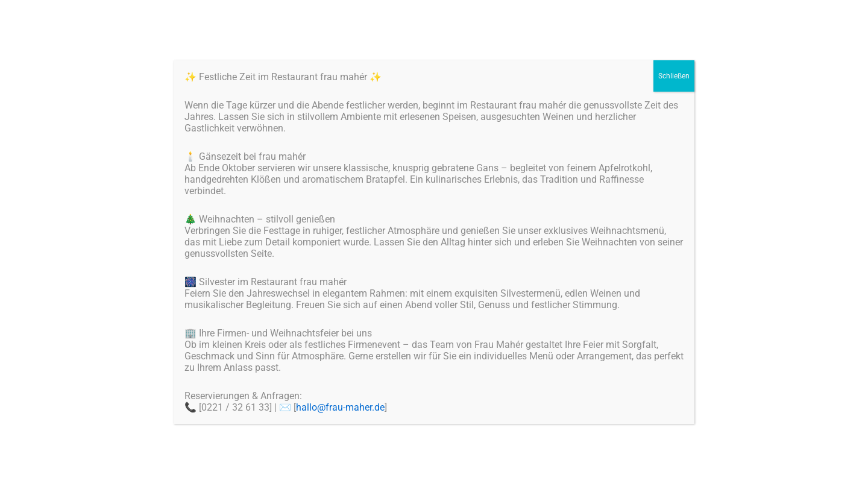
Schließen (674, 76)
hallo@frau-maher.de (340, 407)
